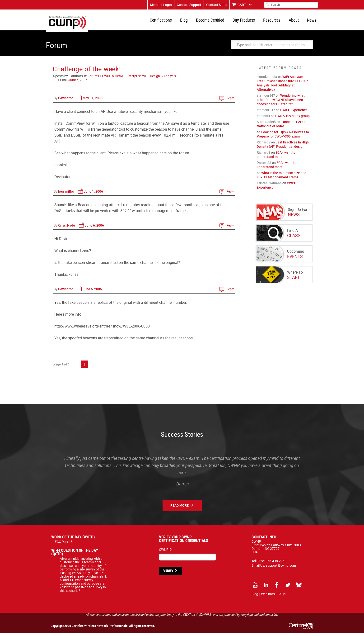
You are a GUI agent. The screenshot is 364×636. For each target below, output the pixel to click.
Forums (93, 79)
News (312, 21)
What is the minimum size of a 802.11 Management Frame (282, 178)
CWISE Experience (294, 113)
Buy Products (247, 21)
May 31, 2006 (93, 101)
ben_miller (66, 194)
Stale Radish (266, 125)
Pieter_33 (264, 165)
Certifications (167, 21)
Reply (230, 101)
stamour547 (266, 98)
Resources (274, 21)
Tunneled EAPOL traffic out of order (282, 127)
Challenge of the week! (87, 72)
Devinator (65, 101)
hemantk (263, 119)
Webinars (268, 597)
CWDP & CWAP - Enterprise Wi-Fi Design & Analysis (139, 79)
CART (242, 5)
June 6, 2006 (78, 83)
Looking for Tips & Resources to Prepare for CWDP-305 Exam (283, 137)
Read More (180, 508)
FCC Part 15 (64, 544)
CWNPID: (166, 552)
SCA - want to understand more (276, 157)
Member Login (161, 5)
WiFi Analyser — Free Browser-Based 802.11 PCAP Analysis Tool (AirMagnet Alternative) (282, 86)
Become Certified (214, 21)
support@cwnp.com (281, 568)
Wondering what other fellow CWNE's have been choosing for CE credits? (281, 102)
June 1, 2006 (93, 194)
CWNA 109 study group (292, 119)
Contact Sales (217, 5)
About (295, 21)
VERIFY (168, 574)
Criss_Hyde (67, 228)
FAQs (282, 597)
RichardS (264, 145)
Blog (189, 21)
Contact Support (189, 5)
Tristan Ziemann (269, 186)
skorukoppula (267, 79)
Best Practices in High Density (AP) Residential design (283, 147)
